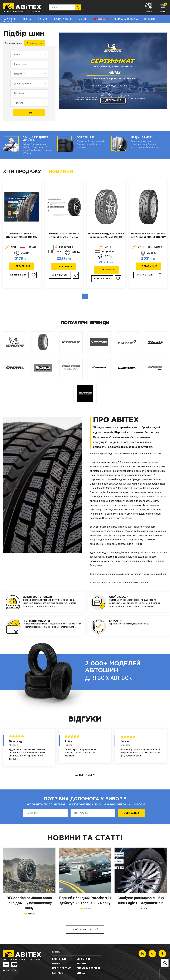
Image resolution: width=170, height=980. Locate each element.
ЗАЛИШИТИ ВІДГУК (85, 775)
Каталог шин (10, 19)
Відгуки (42, 19)
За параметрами (13, 43)
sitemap (81, 973)
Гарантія (82, 19)
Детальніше (113, 100)
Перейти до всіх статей (85, 930)
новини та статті (62, 19)
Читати (31, 914)
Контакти (149, 19)
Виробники (83, 959)
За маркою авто (35, 43)
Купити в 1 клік (18, 275)
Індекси (7, 22)
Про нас (28, 19)
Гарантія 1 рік (101, 19)
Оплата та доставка (126, 19)
